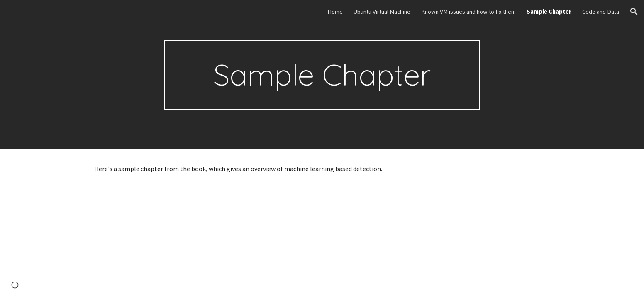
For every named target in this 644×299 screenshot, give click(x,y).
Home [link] (335, 12)
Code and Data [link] (601, 12)
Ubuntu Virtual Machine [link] (382, 12)
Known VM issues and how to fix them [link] (468, 12)
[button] (634, 12)
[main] (322, 75)
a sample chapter (138, 169)
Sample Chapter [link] (549, 12)
